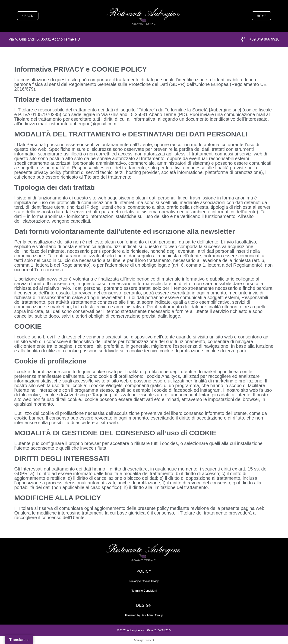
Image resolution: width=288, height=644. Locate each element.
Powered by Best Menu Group (144, 615)
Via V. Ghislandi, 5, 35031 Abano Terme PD (44, 39)
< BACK (28, 16)
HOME (261, 16)
